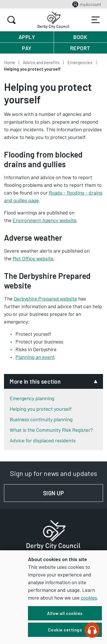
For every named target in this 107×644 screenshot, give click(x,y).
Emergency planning (32, 398)
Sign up (73, 493)
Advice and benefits (41, 62)
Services (96, 20)
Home (10, 62)
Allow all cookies (65, 613)
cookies (89, 598)
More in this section (35, 381)
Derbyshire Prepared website (45, 299)
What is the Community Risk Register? (51, 430)
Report (80, 48)
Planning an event (35, 357)
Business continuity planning (41, 419)
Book (80, 37)
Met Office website (33, 258)
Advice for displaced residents (43, 440)
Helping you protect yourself (41, 409)
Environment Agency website (45, 220)
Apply (27, 37)
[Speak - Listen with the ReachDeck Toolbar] (92, 630)
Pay (27, 48)
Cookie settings (65, 630)
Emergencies (80, 62)
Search (11, 20)
